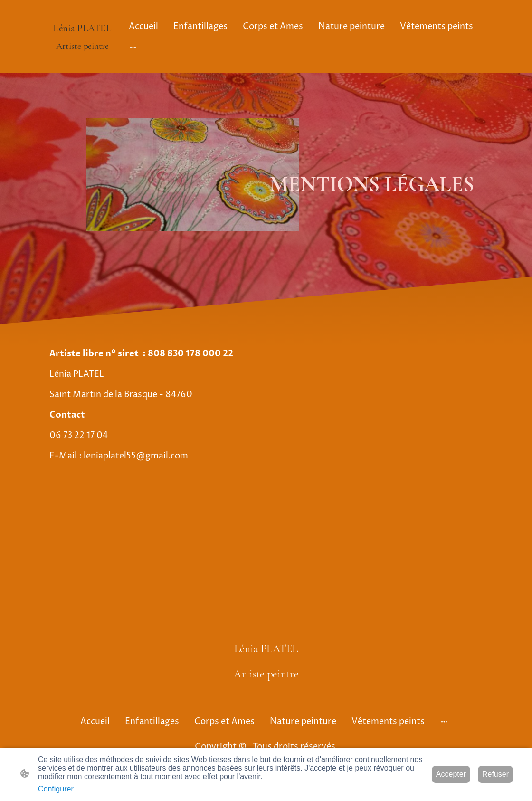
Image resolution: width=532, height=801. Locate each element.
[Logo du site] (82, 61)
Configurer (56, 789)
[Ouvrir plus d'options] (133, 47)
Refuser (495, 774)
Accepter (451, 774)
